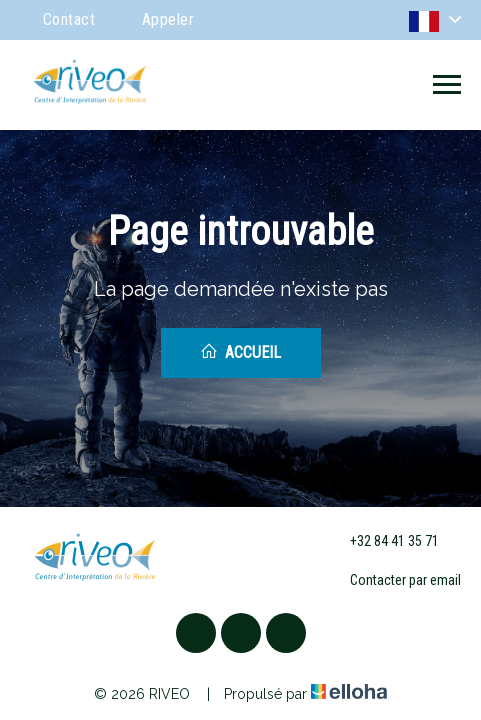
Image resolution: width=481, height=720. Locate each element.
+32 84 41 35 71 (383, 541)
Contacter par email (394, 581)
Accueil (240, 352)
